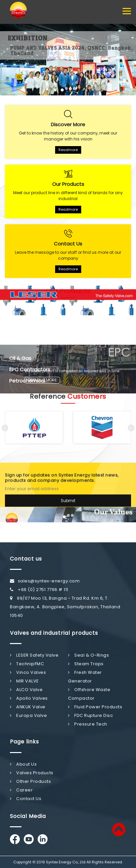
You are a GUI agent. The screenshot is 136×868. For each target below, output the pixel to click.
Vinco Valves (28, 672)
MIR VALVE (24, 681)
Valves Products (32, 773)
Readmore (68, 150)
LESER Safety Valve (34, 655)
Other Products (30, 781)
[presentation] (5, 423)
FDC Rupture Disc (90, 715)
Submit (68, 496)
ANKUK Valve (28, 707)
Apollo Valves (29, 698)
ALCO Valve (26, 690)
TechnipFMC (27, 664)
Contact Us (26, 799)
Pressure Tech (88, 724)
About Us (23, 764)
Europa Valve (28, 715)
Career (21, 790)
